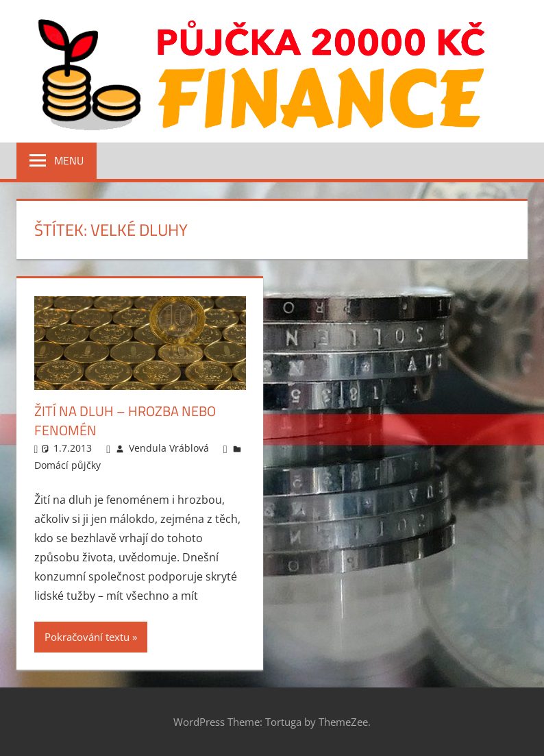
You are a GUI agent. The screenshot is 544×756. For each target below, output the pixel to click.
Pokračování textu (87, 637)
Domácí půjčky (67, 465)
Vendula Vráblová (169, 448)
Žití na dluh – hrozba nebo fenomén (125, 420)
